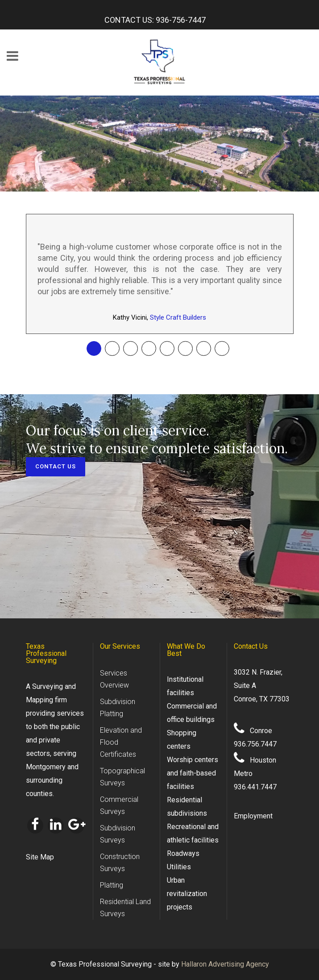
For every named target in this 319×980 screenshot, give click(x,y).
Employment (253, 816)
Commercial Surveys (119, 805)
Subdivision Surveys (118, 834)
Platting (112, 885)
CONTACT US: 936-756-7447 (155, 20)
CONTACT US (56, 467)
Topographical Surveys (122, 777)
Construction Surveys (120, 863)
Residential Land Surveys (125, 908)
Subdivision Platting (118, 708)
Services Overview (114, 679)
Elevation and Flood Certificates (121, 742)
